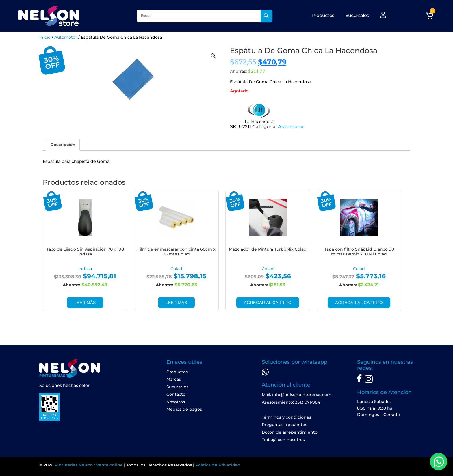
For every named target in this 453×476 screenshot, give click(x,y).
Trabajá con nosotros (283, 440)
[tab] (63, 145)
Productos (323, 15)
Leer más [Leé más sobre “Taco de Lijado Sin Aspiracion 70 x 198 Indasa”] (85, 303)
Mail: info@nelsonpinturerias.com (297, 395)
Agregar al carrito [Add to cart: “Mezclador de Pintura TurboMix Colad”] (268, 303)
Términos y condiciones (286, 417)
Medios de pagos (184, 409)
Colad (176, 269)
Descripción (63, 145)
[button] (213, 56)
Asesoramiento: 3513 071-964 (291, 402)
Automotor (66, 37)
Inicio (45, 37)
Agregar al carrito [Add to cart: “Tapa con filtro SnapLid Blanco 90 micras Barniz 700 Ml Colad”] (359, 303)
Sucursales (357, 15)
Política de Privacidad (218, 465)
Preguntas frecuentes (284, 425)
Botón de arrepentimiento (290, 432)
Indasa (85, 269)
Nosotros (176, 402)
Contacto (176, 394)
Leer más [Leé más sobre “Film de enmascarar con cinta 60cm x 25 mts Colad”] (176, 303)
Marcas (174, 379)
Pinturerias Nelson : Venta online (89, 465)
